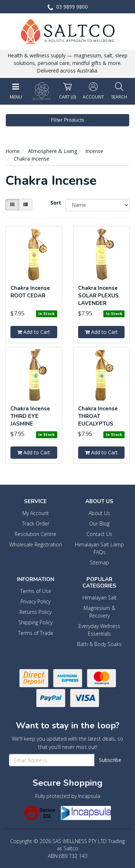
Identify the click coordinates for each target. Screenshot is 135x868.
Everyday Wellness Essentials (99, 630)
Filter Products (68, 120)
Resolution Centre (35, 534)
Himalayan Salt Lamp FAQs (99, 548)
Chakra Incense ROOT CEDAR (30, 292)
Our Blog (99, 524)
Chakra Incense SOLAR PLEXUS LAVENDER (98, 296)
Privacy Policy (35, 601)
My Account (36, 513)
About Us (99, 513)
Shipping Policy (35, 622)
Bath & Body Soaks (99, 644)
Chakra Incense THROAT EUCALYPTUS (98, 416)
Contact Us (99, 534)
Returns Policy (35, 612)
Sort (55, 203)
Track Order (36, 524)
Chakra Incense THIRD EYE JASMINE (30, 416)
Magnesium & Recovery (99, 612)
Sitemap (99, 562)
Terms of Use (36, 591)
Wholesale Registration (36, 544)
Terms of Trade (36, 633)
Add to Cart (34, 332)
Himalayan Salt (100, 597)
